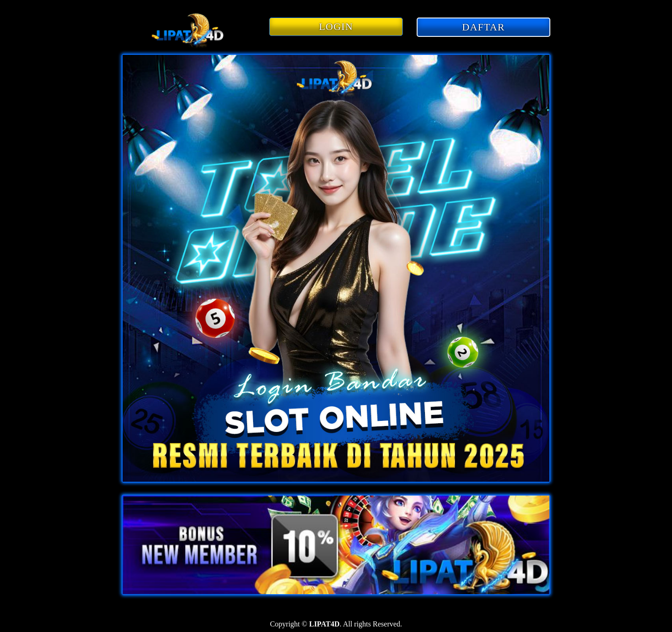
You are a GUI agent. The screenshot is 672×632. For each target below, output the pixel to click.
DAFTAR (484, 27)
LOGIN (336, 27)
